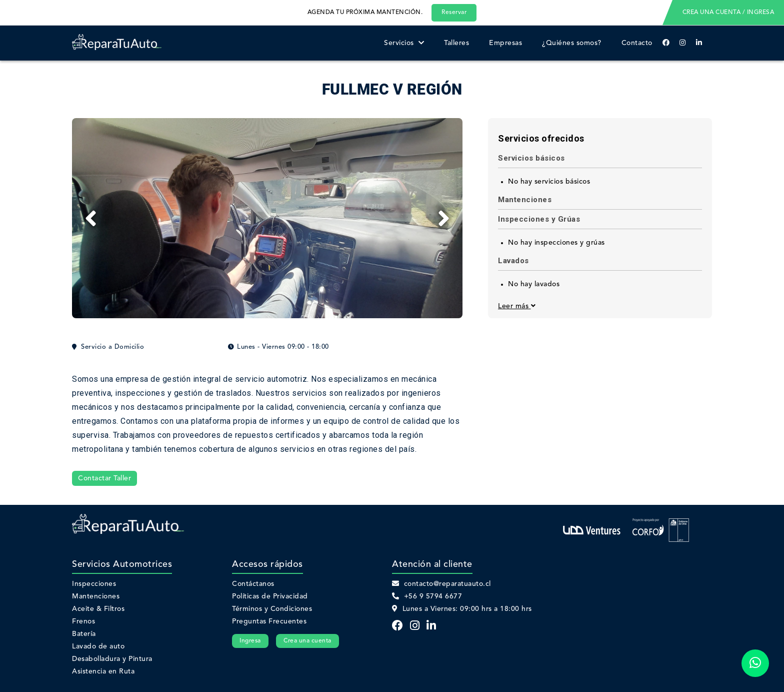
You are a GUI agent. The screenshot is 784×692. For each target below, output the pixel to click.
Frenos (83, 621)
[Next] (444, 218)
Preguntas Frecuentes (269, 621)
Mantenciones (96, 596)
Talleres (456, 43)
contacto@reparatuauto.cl (441, 584)
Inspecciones (94, 584)
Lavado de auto (98, 646)
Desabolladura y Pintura (112, 659)
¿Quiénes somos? (572, 43)
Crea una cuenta (307, 641)
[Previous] (91, 218)
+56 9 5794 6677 (427, 596)
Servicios (404, 43)
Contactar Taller (104, 478)
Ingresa (250, 641)
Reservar (454, 13)
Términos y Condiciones (272, 609)
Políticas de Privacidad (270, 596)
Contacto (637, 43)
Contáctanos (253, 584)
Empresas (505, 43)
